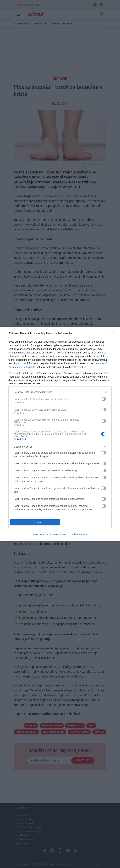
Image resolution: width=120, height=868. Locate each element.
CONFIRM (35, 522)
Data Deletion (40, 534)
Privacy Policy (79, 534)
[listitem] (60, 392)
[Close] (113, 334)
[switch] (103, 399)
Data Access (60, 534)
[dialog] (60, 434)
